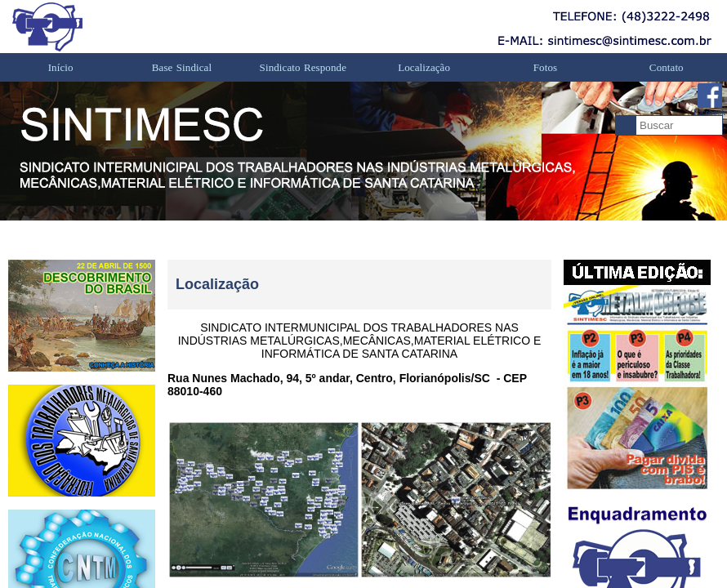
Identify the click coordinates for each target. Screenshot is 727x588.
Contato (667, 67)
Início (61, 67)
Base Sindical (182, 67)
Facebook (709, 100)
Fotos (545, 67)
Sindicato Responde (303, 67)
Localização (424, 67)
